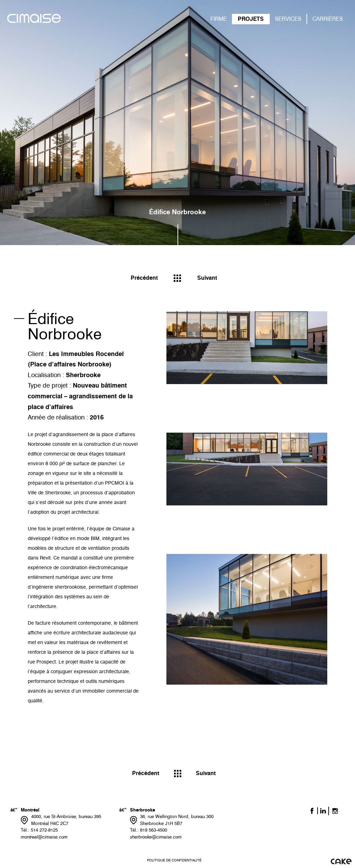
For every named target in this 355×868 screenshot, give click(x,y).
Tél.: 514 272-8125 (39, 830)
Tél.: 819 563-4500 (149, 830)
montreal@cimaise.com (44, 837)
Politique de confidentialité (174, 860)
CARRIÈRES (328, 19)
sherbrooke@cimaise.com (156, 837)
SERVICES (288, 19)
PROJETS (251, 19)
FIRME (219, 19)
